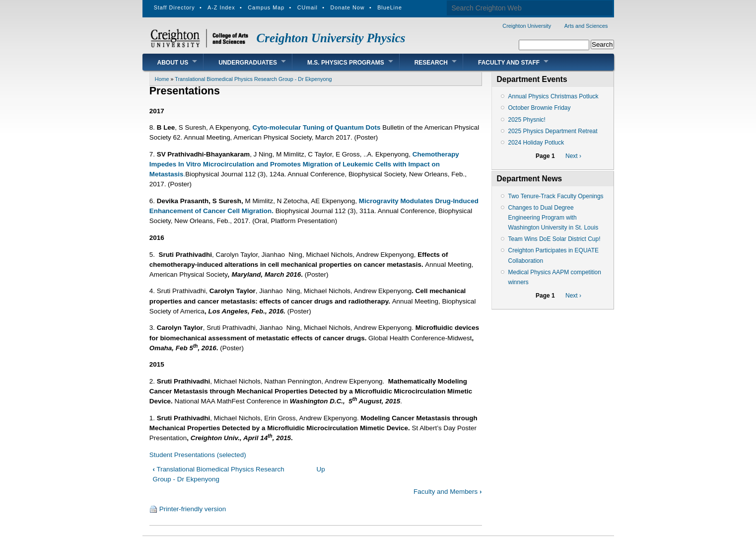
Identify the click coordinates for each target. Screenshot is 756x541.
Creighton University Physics (331, 38)
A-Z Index (221, 7)
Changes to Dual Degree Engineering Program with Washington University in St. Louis (553, 218)
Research (431, 63)
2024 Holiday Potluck (536, 143)
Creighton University (527, 26)
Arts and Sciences (586, 26)
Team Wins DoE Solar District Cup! (554, 239)
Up (320, 469)
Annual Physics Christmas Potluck (553, 96)
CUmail (308, 7)
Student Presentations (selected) (198, 455)
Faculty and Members (447, 492)
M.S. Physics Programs (346, 63)
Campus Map (266, 7)
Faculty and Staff (509, 63)
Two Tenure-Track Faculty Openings (556, 196)
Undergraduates (248, 63)
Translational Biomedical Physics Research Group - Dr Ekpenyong (253, 79)
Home (162, 79)
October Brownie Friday (540, 108)
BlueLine (390, 7)
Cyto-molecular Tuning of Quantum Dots (316, 127)
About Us (173, 63)
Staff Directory (174, 7)
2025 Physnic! (527, 120)
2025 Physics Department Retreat (553, 131)
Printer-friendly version (193, 509)
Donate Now (347, 7)
